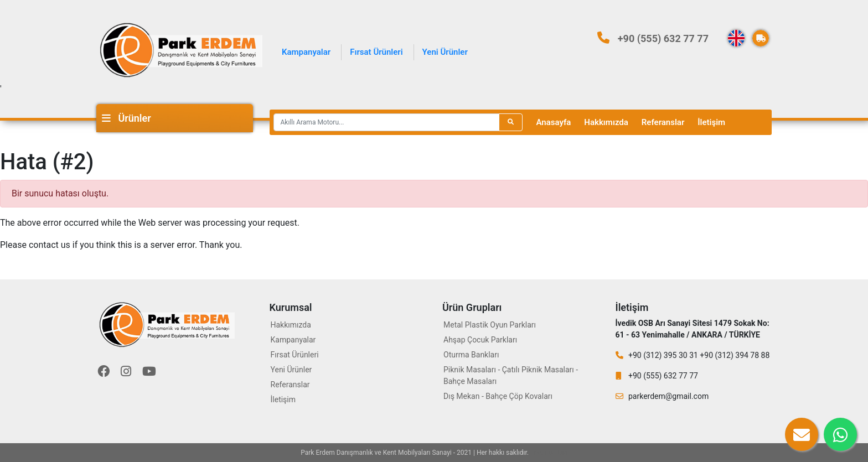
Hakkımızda (606, 122)
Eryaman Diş (549, 453)
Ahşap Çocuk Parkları (480, 340)
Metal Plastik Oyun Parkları (490, 325)
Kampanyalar (306, 52)
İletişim (711, 122)
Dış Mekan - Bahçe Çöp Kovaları (498, 396)
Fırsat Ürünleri (376, 52)
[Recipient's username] (386, 122)
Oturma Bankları (471, 355)
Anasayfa (554, 122)
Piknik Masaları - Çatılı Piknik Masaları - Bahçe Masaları (511, 375)
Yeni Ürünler (445, 52)
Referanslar (663, 122)
